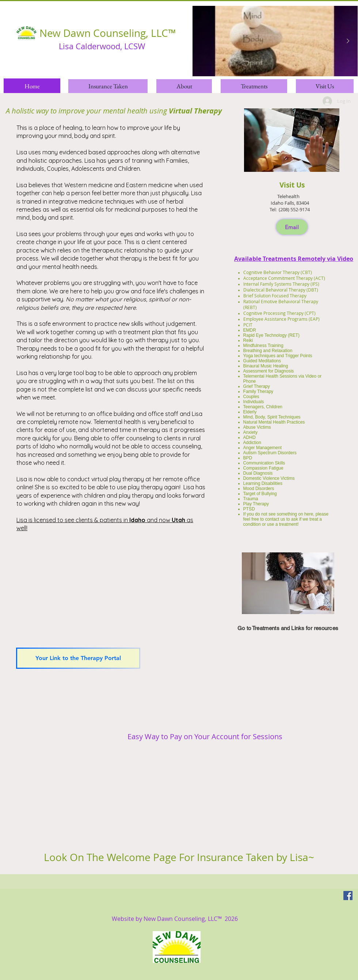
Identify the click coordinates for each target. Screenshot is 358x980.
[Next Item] (348, 41)
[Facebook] (348, 896)
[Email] (292, 227)
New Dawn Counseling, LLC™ (108, 33)
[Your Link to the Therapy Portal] (78, 658)
